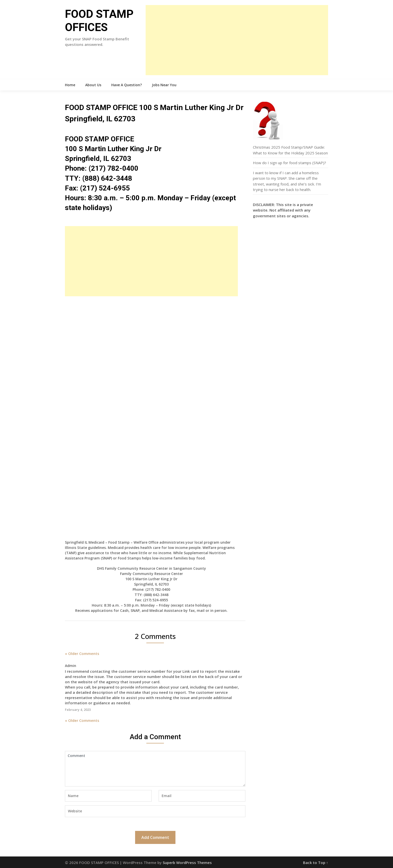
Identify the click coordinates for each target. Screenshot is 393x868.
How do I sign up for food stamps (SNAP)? (289, 163)
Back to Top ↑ (316, 862)
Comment (155, 769)
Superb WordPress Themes (187, 862)
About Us (93, 85)
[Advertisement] (237, 40)
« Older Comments (82, 653)
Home (70, 85)
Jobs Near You (164, 85)
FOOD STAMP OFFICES (99, 21)
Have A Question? (127, 85)
